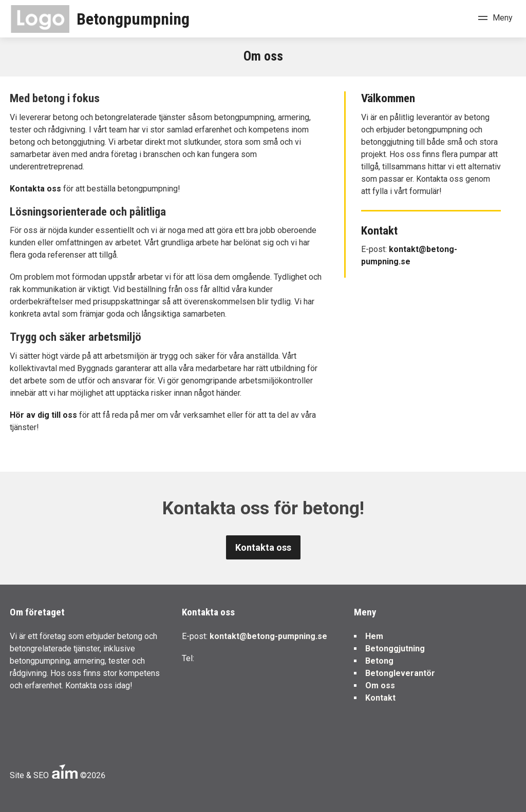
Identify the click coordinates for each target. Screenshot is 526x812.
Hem (374, 636)
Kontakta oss (36, 189)
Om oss (380, 685)
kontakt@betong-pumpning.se (268, 636)
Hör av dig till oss (43, 415)
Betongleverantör (400, 673)
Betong (379, 661)
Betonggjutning (395, 649)
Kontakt (380, 698)
